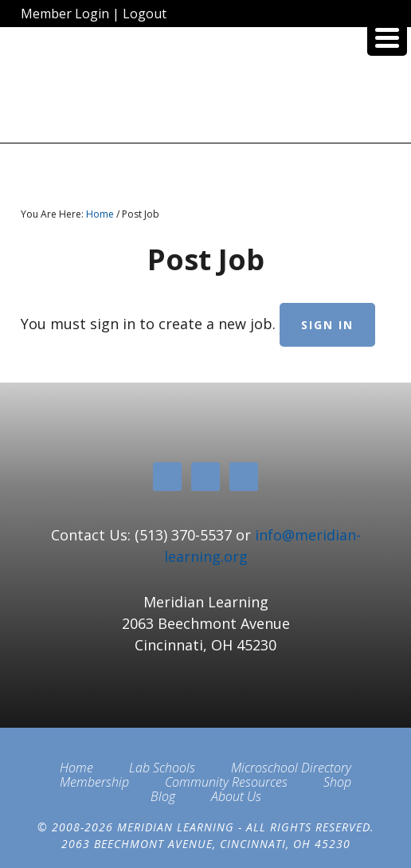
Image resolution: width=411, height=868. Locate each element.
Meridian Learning (205, 91)
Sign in (327, 325)
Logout (145, 14)
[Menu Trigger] (387, 36)
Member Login (65, 14)
